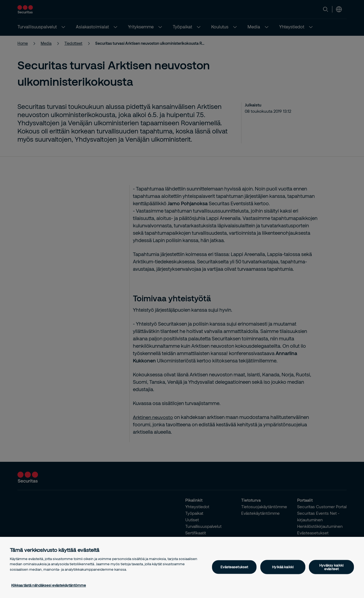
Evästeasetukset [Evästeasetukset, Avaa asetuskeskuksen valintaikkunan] (234, 567)
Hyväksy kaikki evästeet (331, 567)
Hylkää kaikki (283, 567)
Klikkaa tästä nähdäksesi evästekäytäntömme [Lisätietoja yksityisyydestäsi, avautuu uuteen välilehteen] (49, 585)
